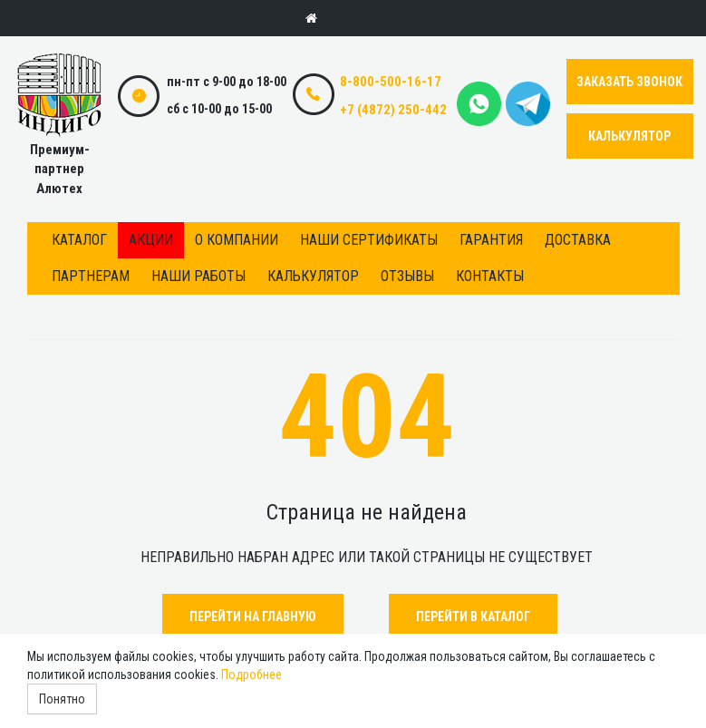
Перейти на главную (253, 616)
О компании (237, 240)
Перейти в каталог (473, 616)
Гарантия (491, 240)
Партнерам (91, 276)
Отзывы (407, 276)
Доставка (578, 240)
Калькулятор (313, 276)
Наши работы (198, 276)
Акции (151, 240)
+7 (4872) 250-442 (393, 110)
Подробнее (251, 675)
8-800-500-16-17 (391, 82)
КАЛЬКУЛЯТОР (629, 136)
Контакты (490, 276)
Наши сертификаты (369, 240)
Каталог (79, 240)
